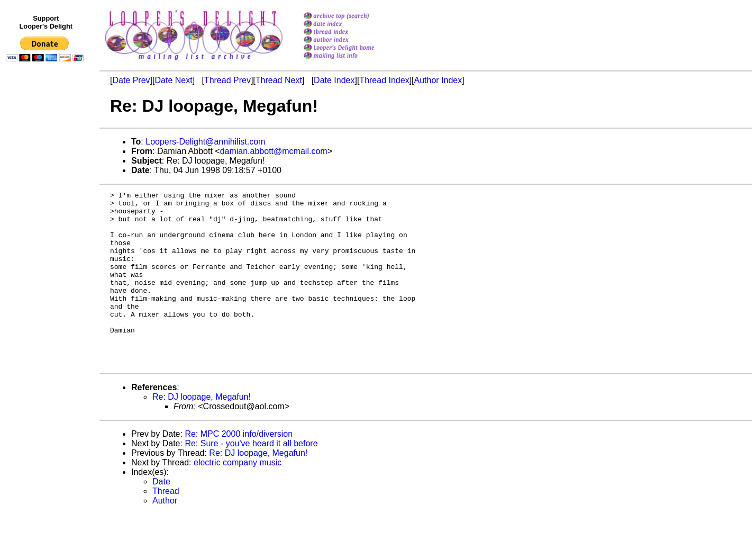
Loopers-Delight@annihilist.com (205, 142)
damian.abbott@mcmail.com (274, 151)
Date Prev (131, 80)
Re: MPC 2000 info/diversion (239, 469)
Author (165, 535)
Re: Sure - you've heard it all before (251, 478)
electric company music (238, 497)
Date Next (173, 80)
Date (161, 516)
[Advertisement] (47, 284)
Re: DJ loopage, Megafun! (202, 432)
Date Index (334, 80)
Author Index (438, 80)
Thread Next (279, 80)
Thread (166, 526)
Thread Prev (227, 80)
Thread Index (384, 80)
